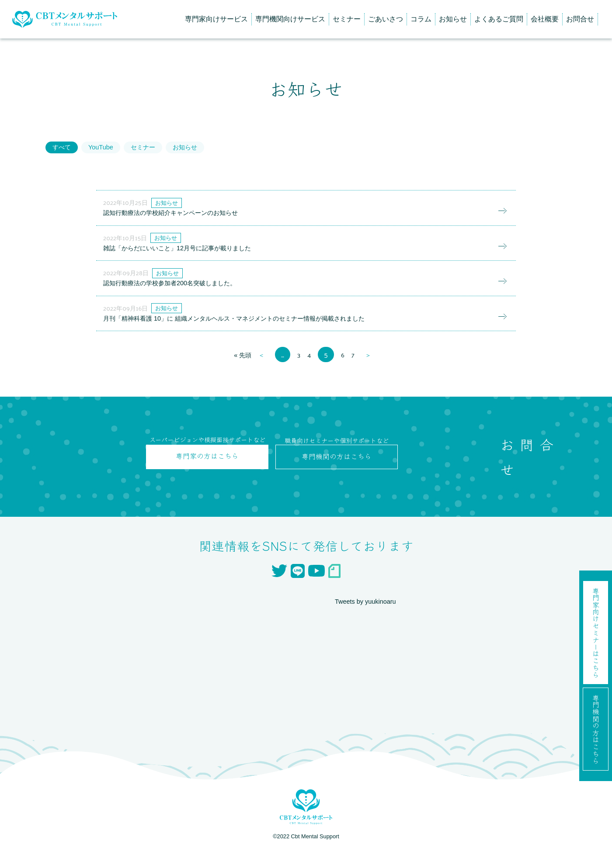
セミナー (347, 19)
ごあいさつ (386, 19)
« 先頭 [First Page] (241, 375)
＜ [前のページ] (261, 375)
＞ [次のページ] (370, 375)
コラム (421, 19)
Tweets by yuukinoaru (369, 621)
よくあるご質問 (499, 19)
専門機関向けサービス (290, 19)
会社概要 (545, 19)
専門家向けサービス (216, 19)
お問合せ (580, 19)
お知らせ (453, 19)
